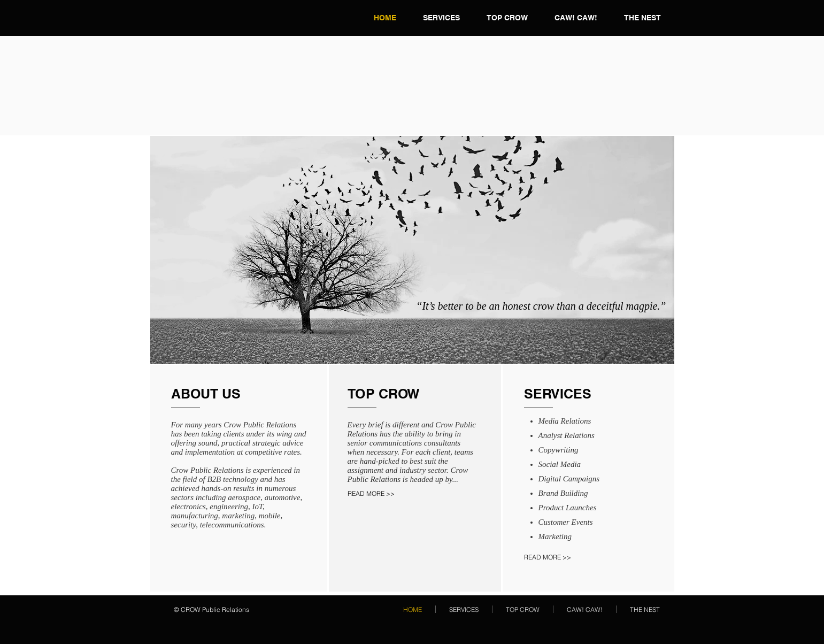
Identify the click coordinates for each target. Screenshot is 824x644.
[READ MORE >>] (383, 494)
